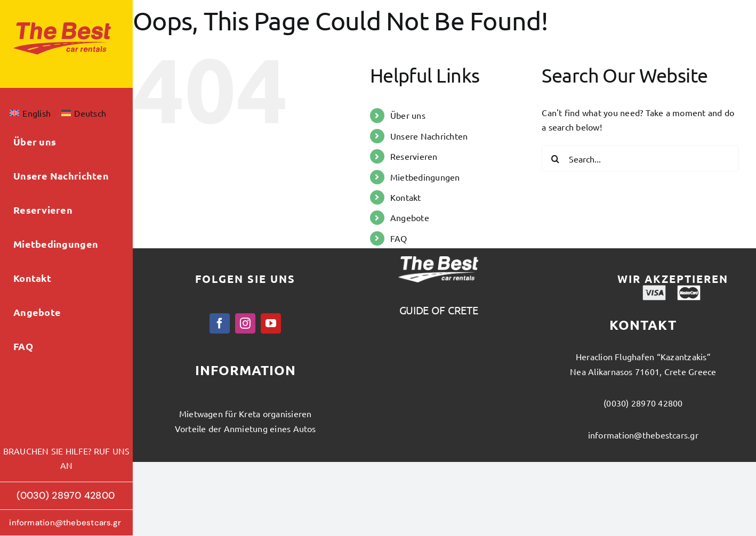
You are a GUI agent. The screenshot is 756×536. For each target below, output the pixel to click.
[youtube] (271, 323)
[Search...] (640, 159)
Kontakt (406, 197)
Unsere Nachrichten (429, 136)
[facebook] (220, 323)
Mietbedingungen (425, 177)
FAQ (399, 238)
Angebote (410, 217)
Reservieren (414, 156)
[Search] (555, 159)
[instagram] (245, 323)
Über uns (408, 115)
